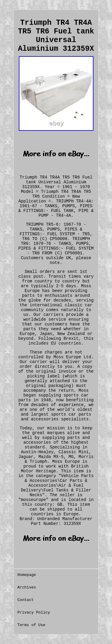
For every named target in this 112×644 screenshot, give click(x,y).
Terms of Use (31, 625)
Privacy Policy (34, 613)
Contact (26, 600)
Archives (27, 587)
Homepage (27, 575)
